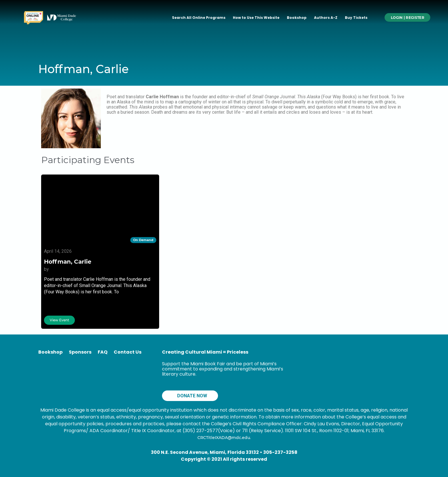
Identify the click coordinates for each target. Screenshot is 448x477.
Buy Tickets (356, 18)
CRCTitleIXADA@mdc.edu (224, 438)
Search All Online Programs (199, 18)
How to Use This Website (256, 18)
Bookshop (297, 18)
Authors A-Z (326, 18)
